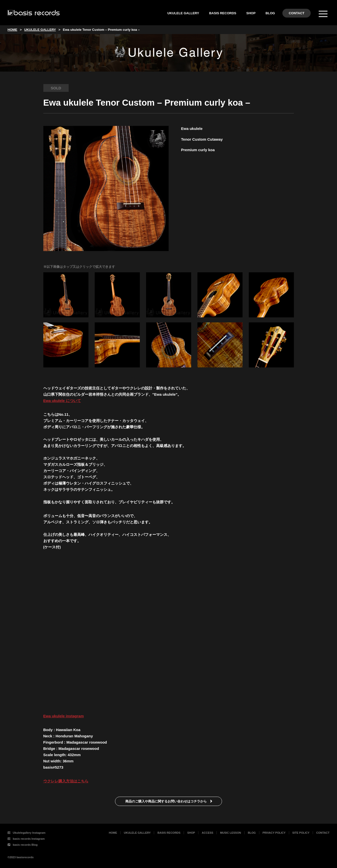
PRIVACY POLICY (274, 833)
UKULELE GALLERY (183, 13)
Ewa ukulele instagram (64, 716)
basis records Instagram (26, 839)
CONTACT (297, 13)
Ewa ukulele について (62, 401)
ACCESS (207, 833)
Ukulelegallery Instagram (26, 833)
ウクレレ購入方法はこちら (66, 781)
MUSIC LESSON (231, 833)
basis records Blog (23, 845)
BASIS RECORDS (223, 13)
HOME (113, 833)
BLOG (270, 13)
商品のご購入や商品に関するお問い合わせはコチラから (166, 801)
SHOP (251, 13)
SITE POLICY (301, 833)
